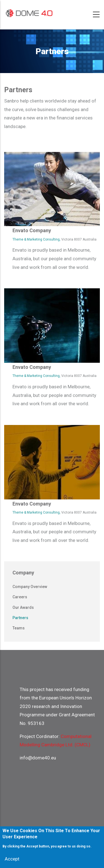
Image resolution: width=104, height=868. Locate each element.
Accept (12, 861)
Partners (20, 618)
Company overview (30, 587)
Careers (20, 597)
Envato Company (32, 230)
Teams (19, 628)
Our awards (23, 607)
